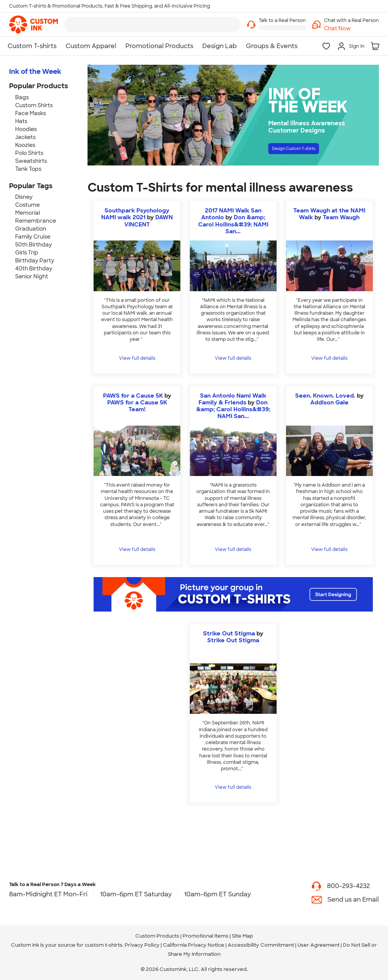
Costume (27, 205)
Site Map (242, 936)
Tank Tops (28, 169)
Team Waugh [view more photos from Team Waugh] (341, 217)
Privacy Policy (142, 945)
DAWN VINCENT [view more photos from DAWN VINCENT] (149, 221)
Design (310, 151)
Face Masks (31, 113)
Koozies (25, 145)
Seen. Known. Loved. (325, 396)
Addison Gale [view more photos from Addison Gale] (329, 403)
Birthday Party (35, 261)
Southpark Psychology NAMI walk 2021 (135, 214)
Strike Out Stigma (229, 634)
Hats (21, 121)
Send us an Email (353, 900)
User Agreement (318, 945)
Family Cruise (33, 237)
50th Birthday (34, 245)
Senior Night (32, 276)
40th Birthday (34, 268)
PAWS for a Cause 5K (133, 396)
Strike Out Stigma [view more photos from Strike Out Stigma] (233, 640)
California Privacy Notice (194, 945)
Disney (24, 197)
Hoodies (26, 129)
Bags (22, 97)
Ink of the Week (35, 72)
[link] (34, 25)
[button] (351, 29)
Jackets (25, 137)
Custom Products (157, 936)
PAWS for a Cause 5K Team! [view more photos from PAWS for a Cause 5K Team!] (137, 406)
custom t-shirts (104, 945)
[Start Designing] (233, 594)
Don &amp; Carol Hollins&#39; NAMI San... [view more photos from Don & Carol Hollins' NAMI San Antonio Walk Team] (233, 224)
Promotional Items (206, 936)
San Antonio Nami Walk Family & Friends (232, 399)
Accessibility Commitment (261, 945)
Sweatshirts (31, 161)
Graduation (31, 229)
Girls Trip (27, 253)
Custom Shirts (34, 105)
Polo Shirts (29, 153)
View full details (137, 358)
